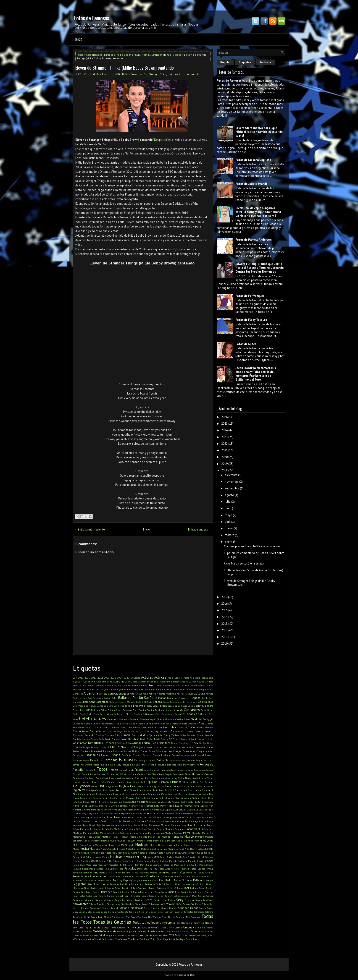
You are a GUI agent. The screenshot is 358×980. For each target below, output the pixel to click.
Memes (166, 837)
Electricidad (170, 747)
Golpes (168, 774)
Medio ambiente (138, 837)
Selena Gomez (206, 896)
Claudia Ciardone (109, 727)
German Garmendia (108, 774)
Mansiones (155, 825)
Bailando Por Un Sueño (136, 698)
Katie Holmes (146, 806)
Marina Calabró (91, 833)
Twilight (136, 927)
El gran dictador (144, 747)
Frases (122, 770)
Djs (200, 743)
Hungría (178, 786)
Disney (194, 743)
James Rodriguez (97, 794)
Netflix (146, 55)
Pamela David (196, 861)
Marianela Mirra (195, 829)
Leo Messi (188, 813)
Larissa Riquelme (121, 813)
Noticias (116, 857)
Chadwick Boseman (129, 719)
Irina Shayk (130, 790)
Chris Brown (152, 724)
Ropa (157, 892)
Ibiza (189, 786)
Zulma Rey (191, 939)
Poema (154, 873)
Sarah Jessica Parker (153, 896)
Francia (114, 770)
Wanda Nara (162, 935)
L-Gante (191, 810)
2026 (224, 417)
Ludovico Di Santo (119, 821)
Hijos (128, 782)
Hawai (76, 782)
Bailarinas (160, 698)
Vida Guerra (184, 931)
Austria (209, 694)
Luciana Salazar (204, 817)
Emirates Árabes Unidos (126, 751)
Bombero (108, 706)
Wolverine (194, 935)
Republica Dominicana (132, 884)
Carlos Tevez (93, 714)
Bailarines (172, 698)
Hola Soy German (203, 782)
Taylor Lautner (165, 912)
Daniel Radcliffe (205, 735)
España (115, 755)
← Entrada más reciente (89, 529)
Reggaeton (80, 884)
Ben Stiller (180, 702)
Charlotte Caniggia (202, 719)
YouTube (133, 939)
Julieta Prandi (157, 802)
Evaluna (166, 755)
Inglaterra (79, 790)
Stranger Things (161, 55)
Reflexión (199, 880)
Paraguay (103, 865)
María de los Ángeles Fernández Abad (99, 829)
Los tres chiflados (152, 817)
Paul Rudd (179, 865)
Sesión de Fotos (164, 900)
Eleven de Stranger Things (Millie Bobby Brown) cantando (125, 68)
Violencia (85, 935)
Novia (150, 857)
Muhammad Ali (205, 845)
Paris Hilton (133, 865)
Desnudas (110, 743)
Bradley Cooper (152, 706)
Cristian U (208, 731)
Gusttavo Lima (143, 778)
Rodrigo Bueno (198, 888)
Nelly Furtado (197, 849)
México (200, 837)
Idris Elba (198, 786)
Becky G (139, 702)
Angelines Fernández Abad (130, 689)
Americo (143, 685)
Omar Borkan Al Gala (171, 857)
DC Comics (174, 739)
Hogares (187, 782)
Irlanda (141, 790)
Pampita (209, 861)
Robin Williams (175, 888)
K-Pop (76, 806)
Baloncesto (184, 698)
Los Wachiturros (187, 817)
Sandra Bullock (115, 896)
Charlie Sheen (183, 719)
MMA (117, 845)
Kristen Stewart (134, 810)
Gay (196, 770)
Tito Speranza (193, 917)
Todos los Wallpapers (147, 923)
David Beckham (130, 739)
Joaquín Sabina (192, 798)
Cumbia (126, 735)
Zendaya (180, 939)
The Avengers (118, 917)
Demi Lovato (197, 739)
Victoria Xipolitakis (144, 931)
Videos (177, 55)
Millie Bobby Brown (128, 55)
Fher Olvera (86, 765)
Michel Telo (181, 841)
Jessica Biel (208, 794)
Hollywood (81, 786)
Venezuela (110, 931)
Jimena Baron (143, 798)
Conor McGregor (115, 731)
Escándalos (92, 755)
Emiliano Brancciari (91, 751)
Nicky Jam (117, 853)
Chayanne (78, 724)
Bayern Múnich (127, 702)
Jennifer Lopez (181, 794)
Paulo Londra (96, 869)
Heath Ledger (89, 782)
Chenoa (88, 724)
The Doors (131, 917)
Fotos (102, 769)
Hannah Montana (161, 778)
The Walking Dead (158, 917)
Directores (184, 743)
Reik (90, 884)
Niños (191, 853)
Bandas (196, 698)
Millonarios (101, 845)
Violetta (94, 935)
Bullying (95, 710)
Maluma (115, 825)
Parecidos (113, 865)
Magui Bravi (88, 825)
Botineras (119, 706)
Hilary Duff (139, 782)
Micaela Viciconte (91, 841)
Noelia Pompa (102, 857)
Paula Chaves (206, 865)
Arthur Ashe (141, 694)
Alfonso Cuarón (188, 682)
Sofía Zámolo (183, 904)
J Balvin (178, 790)
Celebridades (94, 55)
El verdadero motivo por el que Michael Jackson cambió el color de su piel (259, 132)
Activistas (135, 678)
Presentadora (81, 876)
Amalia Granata (114, 685)
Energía (177, 751)
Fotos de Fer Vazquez (250, 296)
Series (149, 900)
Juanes (113, 802)
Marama (166, 825)
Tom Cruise (169, 923)
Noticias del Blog (135, 857)
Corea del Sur (132, 731)
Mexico (189, 837)
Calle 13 (105, 710)
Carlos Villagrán (108, 714)
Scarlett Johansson (175, 896)
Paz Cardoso (111, 869)
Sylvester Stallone (124, 912)
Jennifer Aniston (165, 794)
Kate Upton (111, 806)
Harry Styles (207, 778)
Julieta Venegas (172, 802)
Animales (150, 689)
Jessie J (106, 798)
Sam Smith (100, 896)
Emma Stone (147, 751)
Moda (124, 845)
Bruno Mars (79, 710)
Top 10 (88, 927)
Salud (89, 896)
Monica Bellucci (158, 845)
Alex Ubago (131, 682)
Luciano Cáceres (81, 821)
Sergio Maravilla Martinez (129, 900)
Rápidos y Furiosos (138, 880)
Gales (147, 770)
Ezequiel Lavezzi (204, 755)
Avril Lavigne (80, 698)
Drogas (87, 747)
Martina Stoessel (174, 833)
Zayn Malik (169, 939)
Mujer (76, 849)
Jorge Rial (95, 802)
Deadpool (185, 739)
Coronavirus (147, 731)
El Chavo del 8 (126, 747)
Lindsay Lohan (97, 817)
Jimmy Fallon (158, 798)
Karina (84, 806)
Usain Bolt (201, 928)
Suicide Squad (100, 912)
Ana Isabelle (183, 685)
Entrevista (78, 755)
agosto (229, 495)
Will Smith (175, 935)
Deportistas (96, 743)
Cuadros (100, 735)
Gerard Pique (89, 774)
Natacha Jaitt (133, 849)
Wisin (185, 935)
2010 (224, 644)
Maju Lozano (103, 825)
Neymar (94, 853)
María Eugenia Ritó (130, 829)
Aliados (201, 681)
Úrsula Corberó (175, 928)
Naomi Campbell (109, 849)
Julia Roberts (124, 802)
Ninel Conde (181, 853)
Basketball (102, 702)
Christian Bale (179, 724)
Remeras (114, 884)
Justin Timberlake (204, 802)
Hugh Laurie (144, 786)
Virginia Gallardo (115, 935)
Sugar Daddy (85, 912)
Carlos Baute (79, 714)
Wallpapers (147, 935)
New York (78, 853)
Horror (94, 786)
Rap (126, 880)
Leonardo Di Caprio (204, 813)
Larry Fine (137, 813)
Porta (189, 873)
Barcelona (89, 702)
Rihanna (110, 888)
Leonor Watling (81, 817)
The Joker (142, 917)
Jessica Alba (195, 794)
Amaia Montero (96, 685)
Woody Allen (207, 935)
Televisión (78, 917)
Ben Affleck (168, 702)
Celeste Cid (113, 719)
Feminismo (175, 760)
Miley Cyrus (207, 840)
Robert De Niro (122, 888)
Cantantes (192, 710)
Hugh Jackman (128, 786)
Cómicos (209, 727)
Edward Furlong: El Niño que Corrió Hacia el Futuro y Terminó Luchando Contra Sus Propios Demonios (260, 268)
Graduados (178, 774)
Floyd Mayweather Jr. (188, 765)
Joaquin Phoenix (175, 798)
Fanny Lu (144, 760)
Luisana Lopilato (165, 821)
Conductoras (81, 731)
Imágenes (208, 786)
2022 (113, 678)
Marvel (187, 833)
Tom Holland (207, 923)
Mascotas (197, 833)
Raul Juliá (153, 880)
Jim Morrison (129, 798)
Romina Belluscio (130, 892)
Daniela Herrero (81, 739)
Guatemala (79, 778)
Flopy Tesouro (122, 765)
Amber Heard (131, 685)
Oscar (94, 861)
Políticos (164, 872)
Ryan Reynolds (197, 892)
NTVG (156, 857)
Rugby (164, 892)
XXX (75, 939)
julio (228, 502)
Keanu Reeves (184, 806)
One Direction (190, 857)
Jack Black (188, 790)
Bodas (100, 706)
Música (84, 849)
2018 (100, 678)
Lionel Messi (113, 817)
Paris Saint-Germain (151, 865)
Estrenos (147, 755)
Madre (188, 821)
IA (185, 786)
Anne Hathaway (196, 689)
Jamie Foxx (112, 794)
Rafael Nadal (206, 876)
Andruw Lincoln (81, 689)
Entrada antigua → (200, 529)
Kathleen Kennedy (128, 806)
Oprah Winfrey (206, 857)
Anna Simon (180, 689)
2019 (224, 464)
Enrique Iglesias (205, 751)
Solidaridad (207, 904)
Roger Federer (93, 892)
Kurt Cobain (179, 810)
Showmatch (80, 904)
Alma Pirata (79, 685)
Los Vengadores (170, 817)
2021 (224, 450)
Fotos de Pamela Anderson (253, 240)
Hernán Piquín (106, 782)
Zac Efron (145, 939)
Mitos (111, 845)
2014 (224, 617)
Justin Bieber (188, 802)
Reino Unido (101, 884)
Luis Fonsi (135, 821)
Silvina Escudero (98, 904)
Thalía (107, 917)
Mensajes (177, 837)
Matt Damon (94, 837)
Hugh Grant (112, 786)
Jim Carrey (116, 798)
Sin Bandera (128, 904)
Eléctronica (182, 747)
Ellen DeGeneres (197, 747)
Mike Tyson (193, 841)
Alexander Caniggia (149, 682)
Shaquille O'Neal (204, 900)
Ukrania (155, 928)
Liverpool (127, 817)
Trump (113, 928)
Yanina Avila (108, 939)
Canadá (179, 710)
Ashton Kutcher (157, 694)
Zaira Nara (156, 939)
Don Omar (208, 743)
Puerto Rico (154, 876)
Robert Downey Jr (140, 888)
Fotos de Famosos (91, 18)
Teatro (190, 912)
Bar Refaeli (207, 698)
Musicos (95, 849)
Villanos (205, 931)
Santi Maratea (132, 896)
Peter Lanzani (198, 869)
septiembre (232, 488)
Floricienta (171, 765)
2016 (224, 604)
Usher (210, 928)
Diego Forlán (142, 743)
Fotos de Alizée (246, 344)
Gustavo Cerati (127, 778)
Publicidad (140, 876)
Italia (155, 790)
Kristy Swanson (151, 810)
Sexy (180, 900)
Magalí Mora (199, 821)
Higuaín (120, 782)
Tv (128, 927)
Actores (147, 677)
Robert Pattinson (158, 888)
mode (131, 845)
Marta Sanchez (156, 833)
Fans (153, 760)
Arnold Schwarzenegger (114, 694)
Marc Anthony (178, 825)
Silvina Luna (114, 904)
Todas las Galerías (112, 922)
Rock (187, 888)
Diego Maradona (161, 743)
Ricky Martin (90, 888)
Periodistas (143, 869)
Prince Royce (115, 876)
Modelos (142, 844)
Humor (169, 786)
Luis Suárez (148, 821)
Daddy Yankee (171, 735)
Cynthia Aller (156, 735)
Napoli (122, 849)
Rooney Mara (147, 892)
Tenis (87, 917)
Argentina (91, 693)
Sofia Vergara (168, 904)
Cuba (117, 735)
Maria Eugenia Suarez (152, 829)
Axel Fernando (95, 698)
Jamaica (84, 794)
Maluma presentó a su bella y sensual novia (252, 546)
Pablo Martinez (160, 861)
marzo (229, 528)
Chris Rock (165, 724)
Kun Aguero (166, 810)
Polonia (175, 873)
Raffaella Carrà (81, 880)
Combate (182, 727)
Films (103, 765)
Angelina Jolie (109, 689)
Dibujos (130, 743)
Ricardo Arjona (182, 884)
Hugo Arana (158, 786)
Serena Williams (104, 900)
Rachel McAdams (171, 876)
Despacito (161, 140)
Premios (209, 873)
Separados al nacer (83, 900)
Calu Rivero (116, 710)
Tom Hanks (182, 923)
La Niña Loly (79, 813)
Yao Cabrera (121, 939)
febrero (230, 535)
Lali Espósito (105, 813)
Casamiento (168, 714)
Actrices (160, 677)
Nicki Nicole (105, 853)
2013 (81, 678)
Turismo (121, 928)
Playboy (144, 872)
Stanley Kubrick (110, 908)
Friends (130, 770)
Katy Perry (160, 806)
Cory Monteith (162, 731)
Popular (225, 62)
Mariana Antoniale (175, 829)
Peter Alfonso (166, 869)
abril (228, 522)
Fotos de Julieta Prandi (251, 184)
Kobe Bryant (118, 810)
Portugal (199, 872)
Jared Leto (124, 794)
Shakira (189, 900)
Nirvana (199, 853)
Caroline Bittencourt (144, 714)
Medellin (124, 837)
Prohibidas (128, 876)
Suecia (203, 908)
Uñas (163, 928)
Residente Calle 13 (155, 884)
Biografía (201, 702)
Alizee (210, 682)
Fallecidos (96, 760)
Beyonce (191, 702)
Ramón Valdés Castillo (101, 880)
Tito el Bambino (176, 917)
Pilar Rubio (115, 873)
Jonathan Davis (81, 802)
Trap (106, 928)
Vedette (98, 931)
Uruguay (189, 927)
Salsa (82, 896)
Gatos (191, 770)
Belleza (157, 702)
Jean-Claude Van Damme (143, 794)
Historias (176, 782)
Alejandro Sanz (104, 682)
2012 (224, 630)
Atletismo (171, 694)
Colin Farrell (155, 727)
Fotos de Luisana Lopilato (253, 160)
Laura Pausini (159, 813)
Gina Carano (138, 774)
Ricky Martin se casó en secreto (244, 563)
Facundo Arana (81, 760)
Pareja (122, 865)
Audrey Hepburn (185, 694)
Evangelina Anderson (183, 755)
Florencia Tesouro (155, 765)
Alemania (119, 681)
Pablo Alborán (114, 861)
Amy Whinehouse (166, 685)
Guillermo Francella (95, 778)
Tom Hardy (194, 923)
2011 (224, 637)
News (86, 853)
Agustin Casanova (84, 681)
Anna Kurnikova (164, 689)
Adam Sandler (175, 678)
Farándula (162, 760)
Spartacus (95, 908)
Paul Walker (192, 865)
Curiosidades (140, 735)
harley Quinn (178, 778)
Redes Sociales (183, 880)
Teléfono (209, 912)
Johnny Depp (207, 798)
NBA (187, 849)
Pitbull (135, 873)
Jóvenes (106, 802)
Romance (107, 892)
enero (229, 542)
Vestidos (121, 931)
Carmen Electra (125, 714)
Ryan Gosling (182, 892)
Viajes (129, 931)
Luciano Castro (100, 821)
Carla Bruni (207, 710)
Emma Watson (164, 751)
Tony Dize (78, 928)
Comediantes (196, 727)
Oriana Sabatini (81, 861)
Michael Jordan (145, 841)
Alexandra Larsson (169, 682)
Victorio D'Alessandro (167, 931)
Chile (118, 723)
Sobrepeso (154, 904)
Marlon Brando (139, 833)
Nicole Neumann (166, 853)
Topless (98, 927)
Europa (156, 755)
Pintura (126, 873)
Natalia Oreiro (167, 849)
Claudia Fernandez (130, 727)
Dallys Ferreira (187, 735)
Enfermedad (189, 751)
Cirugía (89, 727)
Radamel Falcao (190, 876)
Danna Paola (98, 739)
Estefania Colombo (131, 755)
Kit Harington (104, 810)
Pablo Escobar (144, 861)
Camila (142, 710)
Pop (182, 872)
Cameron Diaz (130, 710)
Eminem (108, 751)
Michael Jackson (127, 840)
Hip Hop (152, 782)
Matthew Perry (110, 837)
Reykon (170, 884)
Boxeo (128, 706)
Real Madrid (166, 880)
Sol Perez (196, 904)
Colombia (170, 727)
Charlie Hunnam (166, 719)
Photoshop (100, 872)
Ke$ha (170, 806)
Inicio (79, 39)
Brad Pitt (138, 706)
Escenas (105, 755)
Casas (178, 714)
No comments (191, 74)
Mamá (124, 825)
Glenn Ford (158, 774)
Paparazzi (92, 865)
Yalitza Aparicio (86, 939)
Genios (202, 770)
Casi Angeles (189, 714)
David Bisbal (147, 739)
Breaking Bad (175, 706)
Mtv (194, 845)
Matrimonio (79, 837)
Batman (114, 702)
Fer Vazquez (188, 760)
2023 (224, 437)
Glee (148, 774)
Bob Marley (90, 706)
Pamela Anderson (178, 861)
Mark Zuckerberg (122, 833)
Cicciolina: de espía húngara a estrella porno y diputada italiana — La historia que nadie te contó (259, 212)
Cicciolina (193, 724)
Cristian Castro (193, 731)
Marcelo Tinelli (196, 825)
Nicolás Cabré (130, 853)
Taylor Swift (180, 912)
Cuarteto (109, 735)
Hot (101, 786)
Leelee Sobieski (175, 813)
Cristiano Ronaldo (84, 735)
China (125, 724)
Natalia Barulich (150, 849)
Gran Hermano (194, 774)
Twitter (146, 927)
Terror (94, 917)
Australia (200, 694)
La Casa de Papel (204, 810)
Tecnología (199, 912)
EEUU (112, 747)
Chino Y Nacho (137, 724)
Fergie (199, 760)
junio (228, 508)
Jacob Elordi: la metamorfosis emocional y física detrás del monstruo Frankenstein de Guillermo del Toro (256, 374)
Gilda (127, 774)
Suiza (111, 912)
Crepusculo (177, 731)
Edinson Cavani (99, 747)
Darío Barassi (112, 739)
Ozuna (102, 861)
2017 (94, 678)
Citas (96, 727)
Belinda (148, 702)
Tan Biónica (151, 912)
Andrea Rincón (206, 685)
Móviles (187, 845)
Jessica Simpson (94, 798)
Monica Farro (175, 845)
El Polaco (158, 747)
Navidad (180, 849)
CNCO (144, 727)
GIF (121, 774)
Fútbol (139, 770)
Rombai (117, 892)
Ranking (118, 880)
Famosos (109, 55)
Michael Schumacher (164, 841)
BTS (88, 710)
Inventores (116, 790)
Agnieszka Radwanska (202, 678)
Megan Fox (154, 837)
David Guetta (161, 739)
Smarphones (142, 904)
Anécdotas (95, 689)
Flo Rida (110, 765)
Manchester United (138, 825)
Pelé (121, 869)
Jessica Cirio (79, 798)
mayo (229, 515)
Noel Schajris (87, 857)
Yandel (98, 939)
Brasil (163, 706)
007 (75, 678)
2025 (126, 678)
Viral (102, 935)
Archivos (265, 62)
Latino (147, 813)
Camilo (170, 710)
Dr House (78, 747)
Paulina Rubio (80, 869)
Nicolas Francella (147, 853)
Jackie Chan (201, 790)
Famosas (111, 760)
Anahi (194, 685)
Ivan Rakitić (166, 790)
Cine (202, 723)
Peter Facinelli (182, 869)
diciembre (231, 475)
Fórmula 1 (90, 770)
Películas (130, 869)
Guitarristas (113, 778)
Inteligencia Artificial (97, 790)
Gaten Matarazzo (178, 770)
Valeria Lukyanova (83, 931)
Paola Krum (79, 865)
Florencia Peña (138, 765)
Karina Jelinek (96, 806)
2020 (107, 678)
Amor (152, 685)
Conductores (98, 731)
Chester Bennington (103, 724)
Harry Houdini (192, 778)
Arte (132, 694)
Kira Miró (91, 810)
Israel (149, 790)
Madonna (179, 821)
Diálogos (121, 743)
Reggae (210, 880)
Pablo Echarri (129, 861)
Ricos (101, 888)
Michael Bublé (109, 841)
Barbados (78, 702)
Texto (101, 917)
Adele (186, 678)
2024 (120, 678)
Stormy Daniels (169, 908)
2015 (87, 678)
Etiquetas (245, 62)
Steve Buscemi (152, 908)
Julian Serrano (140, 802)
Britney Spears (204, 706)
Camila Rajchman (156, 710)
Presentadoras (99, 876)
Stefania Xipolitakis (131, 908)
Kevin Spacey (201, 806)
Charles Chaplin (148, 719)
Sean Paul (191, 896)
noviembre (232, 482)
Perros (153, 869)
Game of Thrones (159, 770)
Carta (158, 714)
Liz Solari (137, 817)
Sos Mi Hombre (81, 908)
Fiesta (96, 765)
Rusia (171, 892)
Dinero (175, 743)
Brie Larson (189, 706)
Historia (164, 782)
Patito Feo (168, 865)
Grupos (209, 774)
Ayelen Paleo (110, 698)
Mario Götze (106, 833)
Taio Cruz (139, 912)
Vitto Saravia (132, 935)
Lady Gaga (92, 813)
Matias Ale (208, 833)
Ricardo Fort (198, 884)
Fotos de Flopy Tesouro (251, 320)
